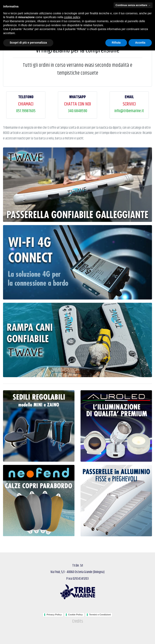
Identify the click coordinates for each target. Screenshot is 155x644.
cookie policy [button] (72, 611)
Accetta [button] (140, 636)
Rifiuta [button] (116, 636)
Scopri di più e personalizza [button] (28, 636)
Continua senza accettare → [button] (133, 599)
